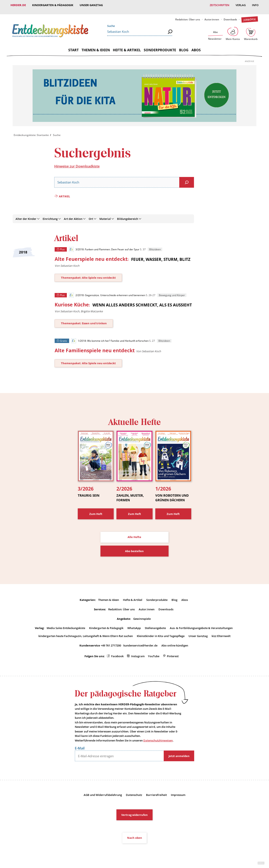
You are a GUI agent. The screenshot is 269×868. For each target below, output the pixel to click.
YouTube (154, 652)
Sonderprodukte (160, 46)
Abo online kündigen (175, 641)
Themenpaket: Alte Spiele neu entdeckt (88, 274)
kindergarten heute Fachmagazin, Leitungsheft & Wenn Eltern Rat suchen (86, 632)
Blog (184, 46)
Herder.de (18, 5)
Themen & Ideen (96, 46)
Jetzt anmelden (179, 752)
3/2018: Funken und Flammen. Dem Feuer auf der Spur (104, 246)
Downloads (230, 15)
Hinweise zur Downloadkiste (77, 162)
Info (255, 5)
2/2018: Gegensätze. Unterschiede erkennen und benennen (107, 291)
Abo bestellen (134, 547)
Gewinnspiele (142, 615)
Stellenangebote (155, 624)
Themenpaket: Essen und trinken (84, 319)
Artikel (64, 192)
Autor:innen (212, 15)
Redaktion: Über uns (188, 15)
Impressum (178, 791)
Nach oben (135, 834)
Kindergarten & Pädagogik (53, 5)
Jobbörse (250, 15)
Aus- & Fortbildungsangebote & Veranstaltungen (201, 624)
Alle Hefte (134, 533)
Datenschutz (134, 791)
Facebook (117, 652)
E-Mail (80, 744)
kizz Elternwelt (221, 632)
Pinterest (173, 652)
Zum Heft (96, 510)
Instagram (138, 652)
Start (73, 46)
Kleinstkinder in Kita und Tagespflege (161, 632)
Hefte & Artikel (127, 46)
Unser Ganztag (91, 5)
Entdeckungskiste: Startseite (31, 131)
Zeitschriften (220, 5)
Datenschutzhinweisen (158, 736)
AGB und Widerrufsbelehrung (103, 791)
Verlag (241, 5)
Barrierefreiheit (156, 791)
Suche (111, 22)
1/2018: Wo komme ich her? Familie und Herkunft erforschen (110, 337)
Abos (196, 46)
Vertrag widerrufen (134, 811)
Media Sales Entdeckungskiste (66, 624)
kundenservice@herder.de (140, 641)
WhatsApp (134, 624)
